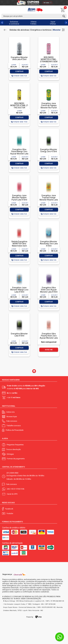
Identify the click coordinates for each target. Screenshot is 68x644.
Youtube (10, 513)
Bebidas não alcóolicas (19, 30)
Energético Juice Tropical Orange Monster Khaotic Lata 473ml (49, 199)
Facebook (9, 509)
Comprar (19, 71)
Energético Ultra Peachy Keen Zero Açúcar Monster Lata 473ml (49, 337)
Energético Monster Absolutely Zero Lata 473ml (49, 244)
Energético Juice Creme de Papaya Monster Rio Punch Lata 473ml (49, 107)
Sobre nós (10, 412)
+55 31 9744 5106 (17, 489)
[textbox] (34, 16)
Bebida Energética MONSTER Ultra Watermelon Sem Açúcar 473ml (19, 245)
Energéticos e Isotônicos (41, 30)
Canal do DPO (12, 494)
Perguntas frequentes (15, 445)
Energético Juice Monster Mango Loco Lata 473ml (19, 290)
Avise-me (49, 350)
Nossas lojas (12, 417)
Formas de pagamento (16, 459)
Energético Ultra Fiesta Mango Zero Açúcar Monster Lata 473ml (19, 153)
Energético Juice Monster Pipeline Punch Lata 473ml (19, 198)
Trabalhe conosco (14, 426)
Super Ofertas (53, 23)
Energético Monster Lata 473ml (19, 335)
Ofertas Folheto (33, 23)
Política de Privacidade (15, 430)
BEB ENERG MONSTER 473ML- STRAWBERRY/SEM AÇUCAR (49, 60)
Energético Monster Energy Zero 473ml (49, 150)
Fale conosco (12, 421)
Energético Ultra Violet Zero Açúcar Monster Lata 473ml (49, 290)
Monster (57, 30)
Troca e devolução (14, 449)
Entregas (10, 454)
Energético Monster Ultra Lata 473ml (19, 58)
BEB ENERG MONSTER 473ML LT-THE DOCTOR (19, 105)
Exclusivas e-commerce (14, 23)
